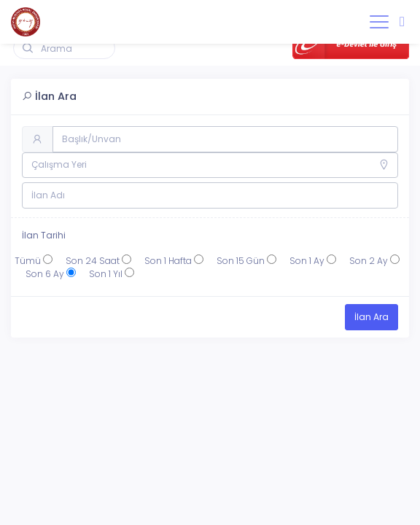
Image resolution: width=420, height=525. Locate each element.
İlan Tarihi (44, 235)
